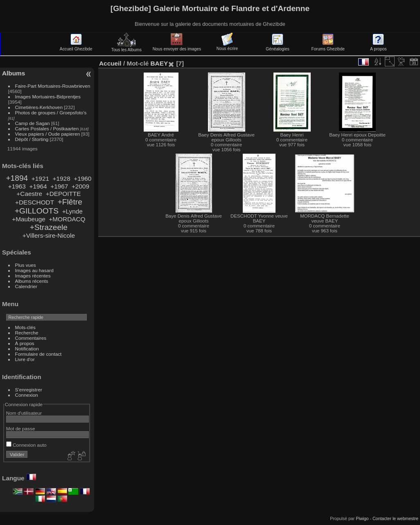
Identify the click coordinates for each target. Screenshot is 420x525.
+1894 (17, 178)
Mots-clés (25, 327)
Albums (14, 73)
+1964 (38, 186)
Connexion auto (26, 445)
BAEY (159, 63)
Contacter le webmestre (395, 518)
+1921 (40, 178)
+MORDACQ (67, 219)
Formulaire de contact (38, 354)
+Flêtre (70, 202)
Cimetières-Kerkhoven (39, 107)
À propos (25, 343)
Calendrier (26, 286)
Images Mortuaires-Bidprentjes (48, 97)
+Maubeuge (29, 219)
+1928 (62, 178)
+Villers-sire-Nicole (49, 235)
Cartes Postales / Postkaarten (47, 128)
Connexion (27, 395)
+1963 (17, 186)
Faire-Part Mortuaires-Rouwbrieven (53, 86)
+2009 (80, 186)
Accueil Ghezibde (76, 47)
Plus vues (26, 265)
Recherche (27, 333)
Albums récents (32, 281)
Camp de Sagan (33, 123)
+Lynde (72, 211)
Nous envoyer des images (177, 47)
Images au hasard (34, 270)
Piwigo (362, 518)
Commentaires (31, 338)
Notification (27, 349)
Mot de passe (21, 428)
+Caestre (29, 194)
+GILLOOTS (37, 211)
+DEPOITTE (63, 194)
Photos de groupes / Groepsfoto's (51, 112)
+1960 (82, 178)
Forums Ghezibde (328, 47)
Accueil (110, 63)
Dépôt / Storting (32, 139)
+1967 (59, 186)
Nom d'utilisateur (24, 413)
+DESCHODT (35, 202)
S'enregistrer (29, 390)
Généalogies (277, 47)
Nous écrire (227, 46)
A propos (378, 47)
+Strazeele (49, 227)
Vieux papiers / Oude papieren (48, 134)
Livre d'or (25, 359)
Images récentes (33, 276)
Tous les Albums (126, 48)
